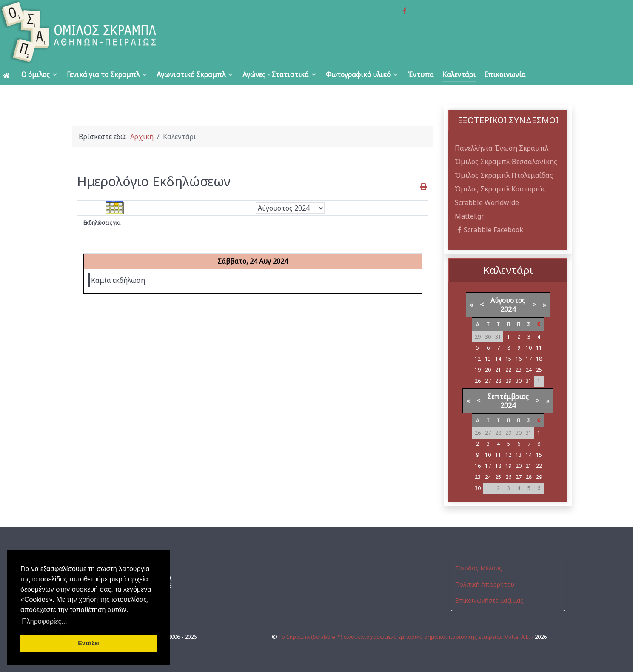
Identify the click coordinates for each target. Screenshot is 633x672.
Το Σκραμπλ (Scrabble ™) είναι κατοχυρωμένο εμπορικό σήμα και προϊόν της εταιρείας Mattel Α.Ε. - (406, 637)
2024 (508, 309)
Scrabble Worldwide (487, 202)
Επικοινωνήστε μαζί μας (489, 600)
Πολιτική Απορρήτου (485, 584)
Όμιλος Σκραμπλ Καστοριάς (500, 189)
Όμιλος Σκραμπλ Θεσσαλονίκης (506, 162)
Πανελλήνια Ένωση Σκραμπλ (502, 148)
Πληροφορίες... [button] (44, 621)
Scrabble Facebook (489, 230)
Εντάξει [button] (88, 643)
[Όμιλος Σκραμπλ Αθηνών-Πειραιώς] (127, 32)
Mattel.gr (469, 216)
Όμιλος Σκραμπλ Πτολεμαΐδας (504, 175)
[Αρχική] (8, 75)
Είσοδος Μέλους (479, 568)
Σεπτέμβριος (508, 396)
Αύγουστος (508, 300)
